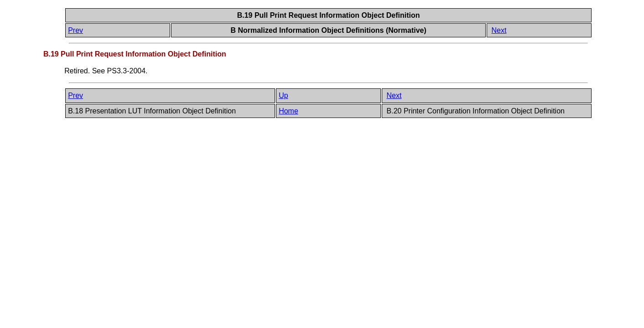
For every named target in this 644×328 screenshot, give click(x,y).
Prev (75, 30)
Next (499, 30)
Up (283, 95)
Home (288, 111)
